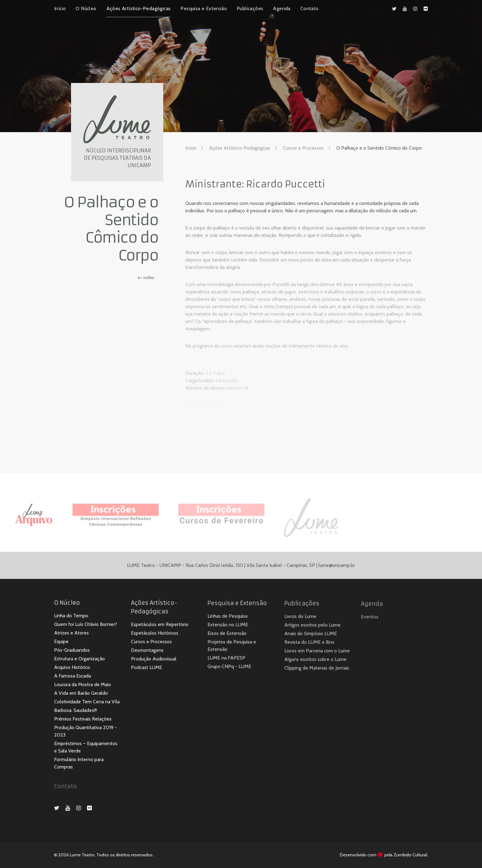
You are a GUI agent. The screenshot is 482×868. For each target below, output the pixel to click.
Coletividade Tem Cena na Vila (87, 702)
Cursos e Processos (303, 148)
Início (60, 8)
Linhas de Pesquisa (227, 617)
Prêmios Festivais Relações (83, 719)
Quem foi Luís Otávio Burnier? (86, 625)
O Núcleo (86, 8)
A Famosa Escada (73, 676)
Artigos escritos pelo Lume (312, 626)
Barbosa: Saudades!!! (75, 711)
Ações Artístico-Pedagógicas (139, 8)
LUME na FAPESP (226, 659)
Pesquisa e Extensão (204, 8)
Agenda (282, 8)
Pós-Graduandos (72, 651)
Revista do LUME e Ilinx (309, 644)
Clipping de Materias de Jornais (317, 669)
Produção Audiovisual (154, 660)
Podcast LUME (146, 668)
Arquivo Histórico (72, 668)
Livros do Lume (300, 618)
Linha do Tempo (71, 616)
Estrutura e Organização (79, 659)
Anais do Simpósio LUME (311, 635)
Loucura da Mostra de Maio (83, 685)
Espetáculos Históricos (155, 634)
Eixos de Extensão (227, 635)
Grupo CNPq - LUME (229, 668)
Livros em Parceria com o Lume (317, 652)
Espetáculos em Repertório (160, 625)
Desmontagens (147, 651)
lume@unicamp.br (337, 568)
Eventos (370, 618)
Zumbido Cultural (407, 855)
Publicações (250, 8)
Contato (310, 8)
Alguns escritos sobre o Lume (315, 661)
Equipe (61, 642)
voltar (145, 277)
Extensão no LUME (228, 626)
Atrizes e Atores (71, 633)
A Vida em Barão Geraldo (81, 694)
